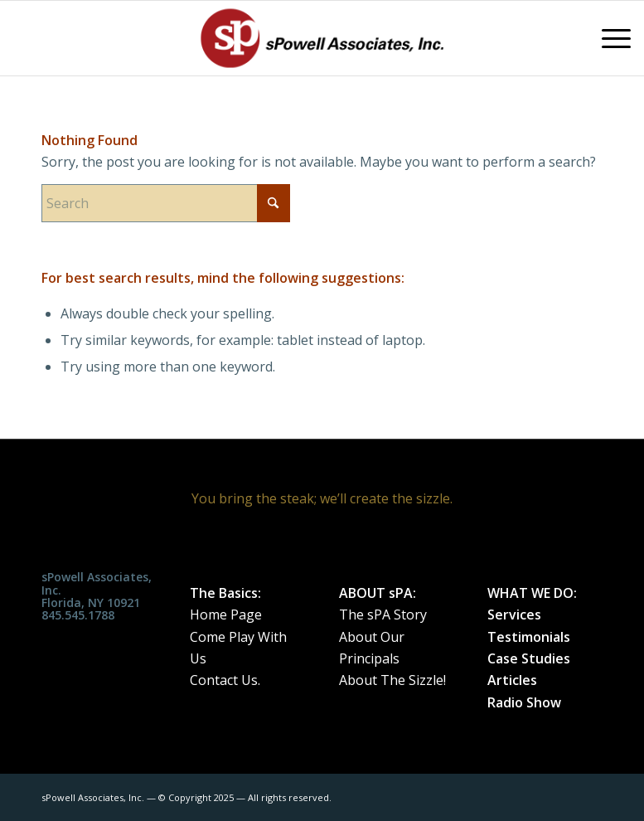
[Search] (166, 203)
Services (514, 615)
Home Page (226, 615)
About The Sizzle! (392, 680)
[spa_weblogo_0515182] (322, 38)
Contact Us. (225, 680)
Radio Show (524, 702)
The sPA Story (383, 615)
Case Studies (529, 658)
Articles (512, 680)
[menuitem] (608, 38)
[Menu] (608, 38)
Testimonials (529, 637)
